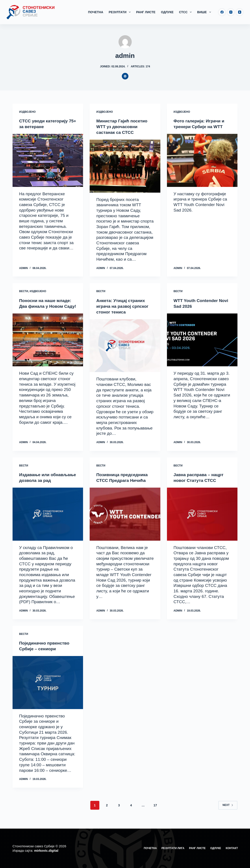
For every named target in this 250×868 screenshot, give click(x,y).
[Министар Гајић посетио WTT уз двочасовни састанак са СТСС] (125, 166)
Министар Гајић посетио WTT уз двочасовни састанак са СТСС (123, 127)
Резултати (121, 12)
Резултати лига (170, 848)
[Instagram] (231, 12)
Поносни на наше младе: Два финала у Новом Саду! (46, 306)
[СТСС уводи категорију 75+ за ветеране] (48, 160)
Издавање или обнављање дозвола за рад (45, 480)
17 (155, 811)
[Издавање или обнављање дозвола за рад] (48, 520)
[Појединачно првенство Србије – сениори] (48, 688)
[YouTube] (240, 12)
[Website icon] (125, 76)
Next (228, 811)
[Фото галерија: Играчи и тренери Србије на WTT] (202, 160)
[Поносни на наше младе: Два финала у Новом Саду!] (48, 346)
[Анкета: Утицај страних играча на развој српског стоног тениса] (125, 346)
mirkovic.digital (46, 850)
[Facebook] (222, 12)
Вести (24, 291)
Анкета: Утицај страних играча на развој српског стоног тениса (123, 306)
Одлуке (167, 12)
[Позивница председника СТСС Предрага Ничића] (125, 514)
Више (205, 12)
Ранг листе (146, 12)
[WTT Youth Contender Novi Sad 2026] (202, 340)
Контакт (231, 848)
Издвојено (27, 112)
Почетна (96, 12)
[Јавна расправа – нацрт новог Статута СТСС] (202, 514)
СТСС (186, 12)
